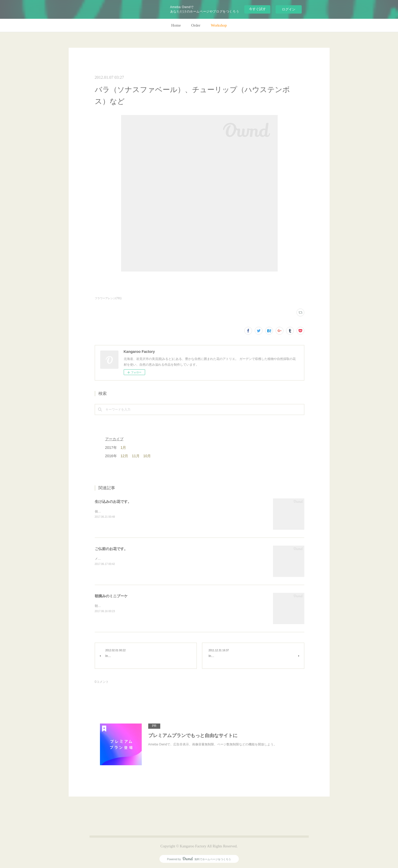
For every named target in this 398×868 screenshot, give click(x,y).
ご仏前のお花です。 (111, 549)
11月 (136, 456)
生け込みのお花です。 (113, 502)
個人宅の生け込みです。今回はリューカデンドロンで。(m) (136, 511)
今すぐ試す (257, 9)
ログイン (289, 9)
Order (196, 25)
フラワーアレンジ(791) (108, 298)
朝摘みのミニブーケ (111, 596)
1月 (123, 448)
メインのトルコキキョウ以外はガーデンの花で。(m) (132, 559)
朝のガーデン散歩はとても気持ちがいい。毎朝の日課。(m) (136, 606)
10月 (147, 456)
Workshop (219, 25)
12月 (124, 456)
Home (176, 25)
